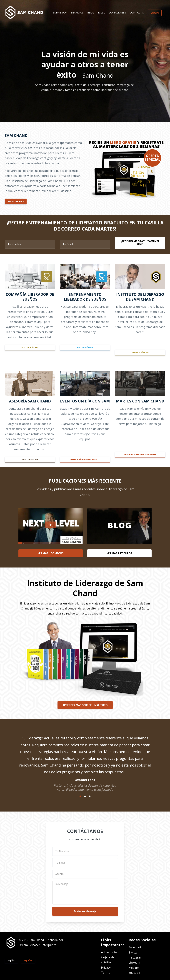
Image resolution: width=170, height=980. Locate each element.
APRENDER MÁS (16, 201)
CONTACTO (137, 12)
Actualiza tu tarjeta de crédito (109, 957)
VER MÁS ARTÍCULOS (119, 553)
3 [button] (90, 796)
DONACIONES (117, 12)
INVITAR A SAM (30, 460)
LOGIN (155, 13)
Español (28, 960)
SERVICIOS (77, 12)
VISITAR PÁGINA (30, 347)
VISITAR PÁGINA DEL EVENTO (85, 460)
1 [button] (80, 796)
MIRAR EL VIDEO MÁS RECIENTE (140, 455)
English (11, 960)
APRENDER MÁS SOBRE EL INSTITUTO (85, 705)
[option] (85, 761)
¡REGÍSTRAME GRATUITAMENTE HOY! (140, 243)
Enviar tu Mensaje (85, 911)
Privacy (106, 967)
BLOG (91, 12)
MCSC (102, 12)
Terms (105, 972)
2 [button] (85, 796)
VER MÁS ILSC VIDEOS (51, 553)
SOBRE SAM (60, 12)
